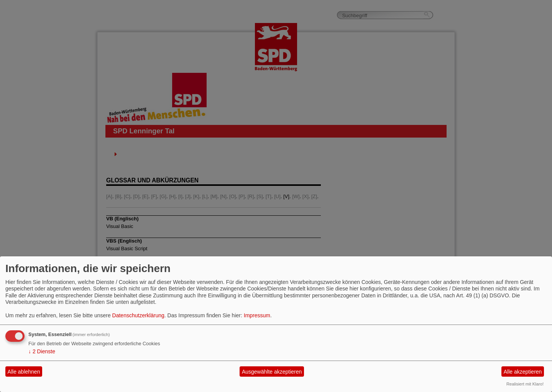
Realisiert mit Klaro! (525, 384)
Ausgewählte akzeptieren (272, 372)
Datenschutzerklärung (138, 315)
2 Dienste (42, 351)
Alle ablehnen (24, 372)
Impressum (257, 315)
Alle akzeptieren (523, 372)
